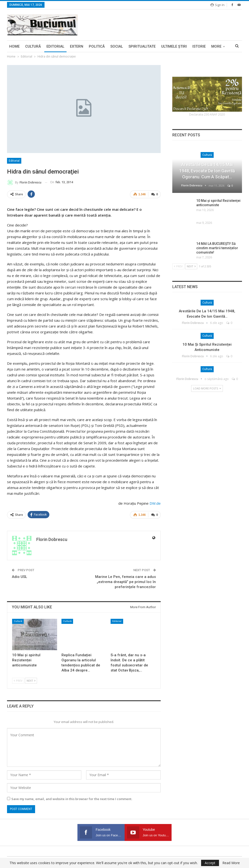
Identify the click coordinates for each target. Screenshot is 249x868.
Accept (210, 863)
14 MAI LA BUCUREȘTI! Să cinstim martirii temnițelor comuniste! (217, 248)
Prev (18, 681)
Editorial (55, 46)
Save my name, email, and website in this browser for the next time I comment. (72, 799)
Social (117, 46)
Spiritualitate (142, 46)
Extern (77, 46)
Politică (97, 46)
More (216, 46)
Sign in (218, 5)
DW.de (155, 503)
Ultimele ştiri (174, 46)
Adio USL (19, 577)
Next (31, 681)
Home (14, 46)
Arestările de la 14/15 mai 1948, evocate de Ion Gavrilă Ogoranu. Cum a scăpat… (207, 171)
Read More (231, 863)
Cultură (33, 46)
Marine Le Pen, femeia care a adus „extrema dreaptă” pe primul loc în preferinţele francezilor (125, 582)
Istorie (199, 46)
